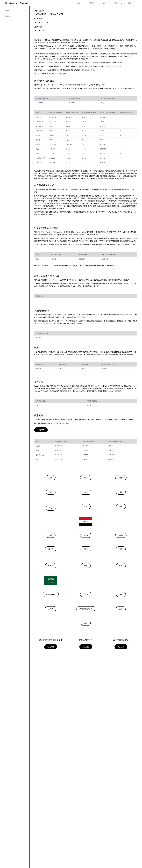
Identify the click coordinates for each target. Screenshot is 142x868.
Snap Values (25, 3)
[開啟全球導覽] (6, 3)
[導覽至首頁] (14, 3)
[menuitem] (16, 11)
